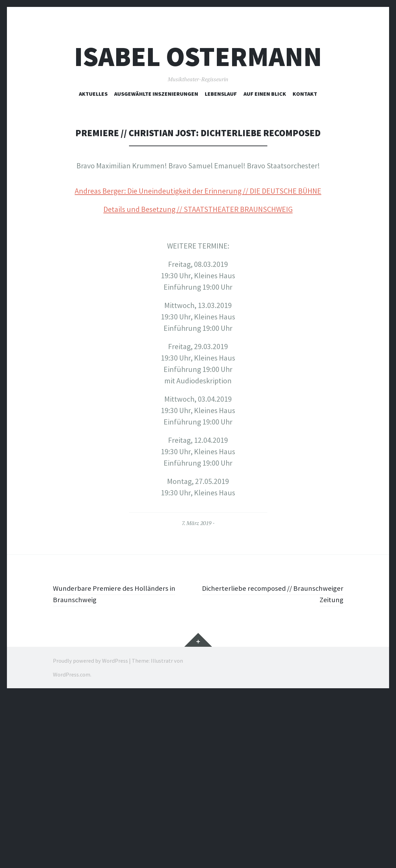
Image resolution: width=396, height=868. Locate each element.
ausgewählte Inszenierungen (156, 94)
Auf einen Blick (265, 94)
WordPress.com (72, 847)
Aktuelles (93, 94)
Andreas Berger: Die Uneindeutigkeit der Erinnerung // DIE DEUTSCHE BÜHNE (198, 364)
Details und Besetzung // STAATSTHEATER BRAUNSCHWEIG (198, 382)
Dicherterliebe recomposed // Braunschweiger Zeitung (297, 767)
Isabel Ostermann (198, 57)
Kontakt (305, 94)
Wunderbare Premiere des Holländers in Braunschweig (117, 767)
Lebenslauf (221, 94)
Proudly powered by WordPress (90, 833)
